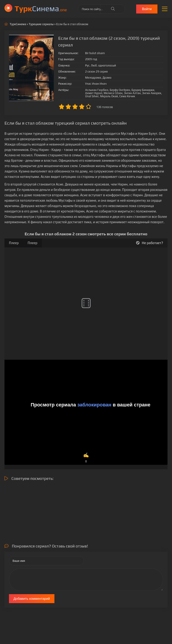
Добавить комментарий (32, 599)
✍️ (86, 458)
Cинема (41, 8)
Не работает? (150, 243)
